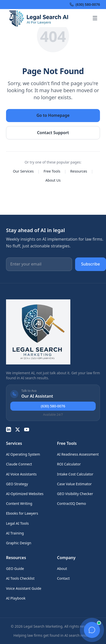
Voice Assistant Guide (24, 588)
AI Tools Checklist (20, 578)
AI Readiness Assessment (78, 454)
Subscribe (91, 264)
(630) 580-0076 (53, 406)
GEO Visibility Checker (75, 494)
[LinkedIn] (9, 430)
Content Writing (19, 503)
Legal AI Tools (17, 523)
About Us (53, 180)
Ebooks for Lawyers (22, 513)
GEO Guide (15, 569)
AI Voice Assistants (21, 474)
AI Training (15, 533)
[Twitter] (18, 430)
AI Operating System (23, 454)
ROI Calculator (69, 464)
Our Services (23, 171)
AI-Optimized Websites (25, 494)
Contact (63, 578)
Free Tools (52, 171)
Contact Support (53, 133)
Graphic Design (19, 543)
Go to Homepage (53, 115)
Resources (79, 171)
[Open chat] (92, 630)
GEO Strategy (17, 484)
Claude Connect (19, 464)
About (62, 569)
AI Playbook (16, 598)
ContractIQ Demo (71, 503)
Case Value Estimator (74, 484)
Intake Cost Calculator (75, 474)
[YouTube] (27, 430)
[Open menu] (95, 18)
